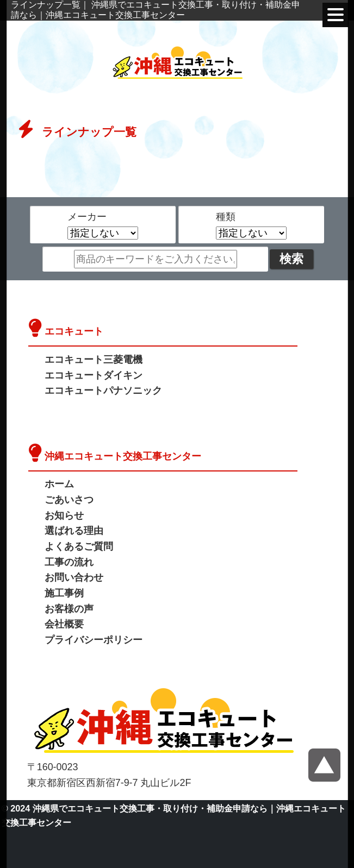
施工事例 (64, 593)
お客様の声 (69, 609)
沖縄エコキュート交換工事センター (123, 456)
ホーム (59, 484)
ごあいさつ (69, 500)
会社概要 (64, 624)
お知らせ (64, 515)
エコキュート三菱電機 (94, 360)
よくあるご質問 (79, 546)
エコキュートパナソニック (103, 391)
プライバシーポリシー (94, 640)
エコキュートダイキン (94, 375)
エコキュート (74, 331)
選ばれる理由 (74, 531)
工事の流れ (69, 562)
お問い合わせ (74, 577)
